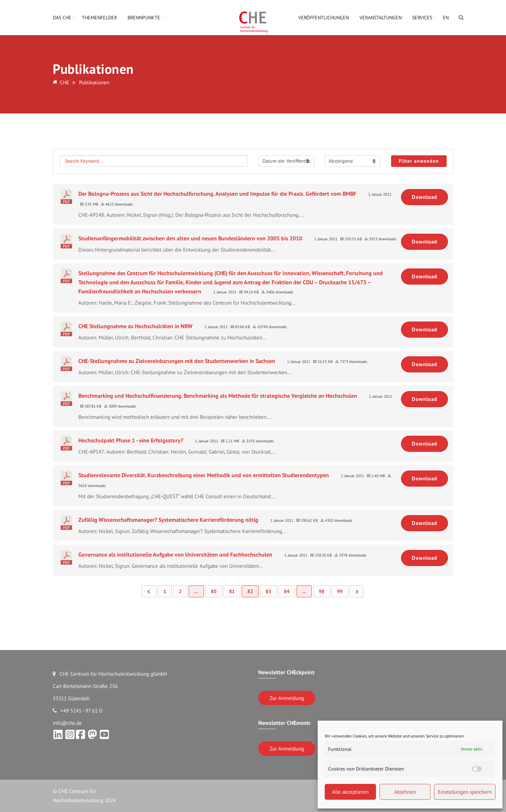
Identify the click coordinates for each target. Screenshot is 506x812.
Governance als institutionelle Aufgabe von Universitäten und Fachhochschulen (175, 554)
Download (424, 197)
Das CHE (62, 18)
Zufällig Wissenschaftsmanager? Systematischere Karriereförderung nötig (168, 520)
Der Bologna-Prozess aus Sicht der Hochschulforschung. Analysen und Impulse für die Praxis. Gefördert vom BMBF (217, 194)
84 (287, 591)
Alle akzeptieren (350, 792)
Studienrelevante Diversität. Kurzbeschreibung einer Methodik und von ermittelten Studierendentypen (204, 475)
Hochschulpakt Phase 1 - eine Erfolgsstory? (131, 440)
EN (446, 18)
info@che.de (67, 723)
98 (322, 591)
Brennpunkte (144, 18)
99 (340, 591)
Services (422, 18)
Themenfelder (99, 18)
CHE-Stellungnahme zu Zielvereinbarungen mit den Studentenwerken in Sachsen (177, 361)
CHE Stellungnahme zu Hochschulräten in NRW (135, 326)
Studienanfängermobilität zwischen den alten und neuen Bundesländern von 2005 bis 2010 (190, 238)
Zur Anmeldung (287, 698)
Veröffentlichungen (324, 18)
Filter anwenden (419, 161)
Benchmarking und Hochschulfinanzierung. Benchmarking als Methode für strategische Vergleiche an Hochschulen (218, 396)
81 (232, 591)
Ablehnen (405, 792)
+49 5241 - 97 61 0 (77, 711)
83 (268, 591)
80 (214, 591)
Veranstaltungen (381, 18)
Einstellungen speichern (465, 792)
